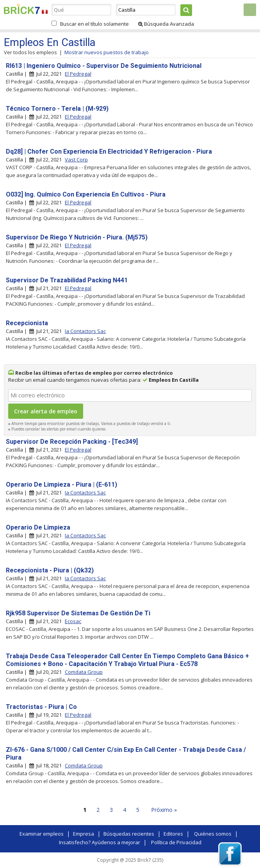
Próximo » (164, 810)
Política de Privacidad (176, 842)
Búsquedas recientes (129, 834)
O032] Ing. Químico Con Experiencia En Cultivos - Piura (86, 194)
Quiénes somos (213, 834)
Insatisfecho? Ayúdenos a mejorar (100, 842)
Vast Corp (76, 159)
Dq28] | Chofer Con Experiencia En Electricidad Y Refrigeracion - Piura (109, 151)
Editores (173, 834)
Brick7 (22, 9)
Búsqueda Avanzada (166, 24)
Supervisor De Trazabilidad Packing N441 (67, 280)
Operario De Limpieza (38, 527)
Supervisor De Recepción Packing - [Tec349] (72, 442)
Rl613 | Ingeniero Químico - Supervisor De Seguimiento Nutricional (104, 66)
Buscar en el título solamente (94, 24)
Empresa (84, 834)
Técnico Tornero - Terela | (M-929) (57, 109)
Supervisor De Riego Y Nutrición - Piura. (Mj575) (77, 237)
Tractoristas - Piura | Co (41, 707)
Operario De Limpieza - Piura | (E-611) (61, 484)
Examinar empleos (42, 834)
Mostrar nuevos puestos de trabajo (107, 52)
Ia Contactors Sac (85, 331)
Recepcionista (27, 323)
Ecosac (73, 621)
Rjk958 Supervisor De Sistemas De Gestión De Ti (78, 613)
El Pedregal (78, 74)
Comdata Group (84, 672)
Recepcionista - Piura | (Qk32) (50, 570)
